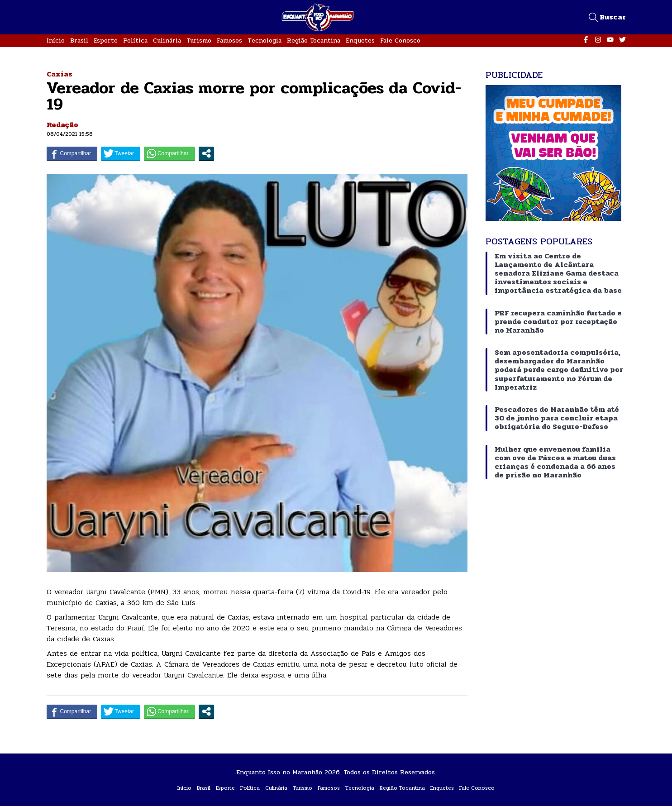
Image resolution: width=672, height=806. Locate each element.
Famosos (229, 41)
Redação (62, 125)
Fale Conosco (400, 41)
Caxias (60, 74)
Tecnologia (265, 41)
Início (56, 41)
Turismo (199, 41)
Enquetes (360, 41)
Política (135, 41)
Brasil (79, 41)
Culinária (167, 41)
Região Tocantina (314, 41)
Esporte (106, 41)
